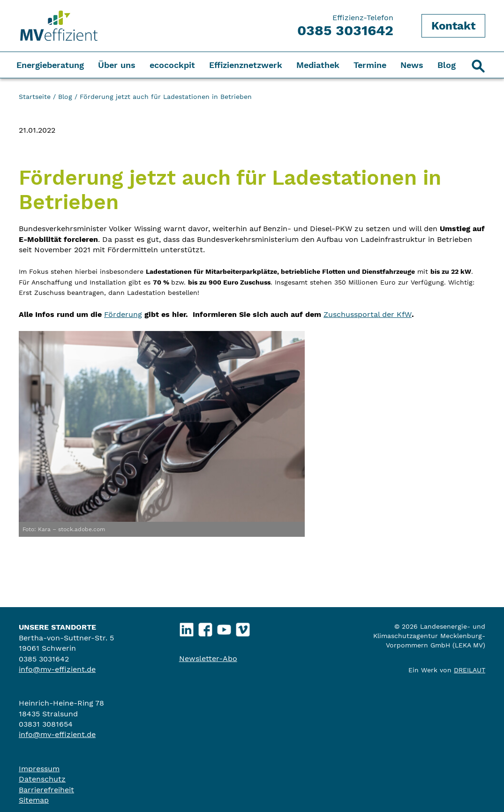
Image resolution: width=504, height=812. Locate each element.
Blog (447, 65)
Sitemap (34, 800)
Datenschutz (42, 779)
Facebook (205, 628)
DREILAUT (470, 670)
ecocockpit (172, 65)
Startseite (35, 97)
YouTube (224, 628)
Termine (370, 65)
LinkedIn (186, 628)
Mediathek (318, 65)
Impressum (39, 769)
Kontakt (453, 26)
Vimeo (243, 628)
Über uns (117, 65)
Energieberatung (50, 65)
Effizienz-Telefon (345, 26)
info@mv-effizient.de (57, 669)
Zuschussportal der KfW (368, 314)
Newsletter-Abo (208, 658)
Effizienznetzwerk (246, 65)
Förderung (123, 314)
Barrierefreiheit (46, 790)
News (412, 65)
